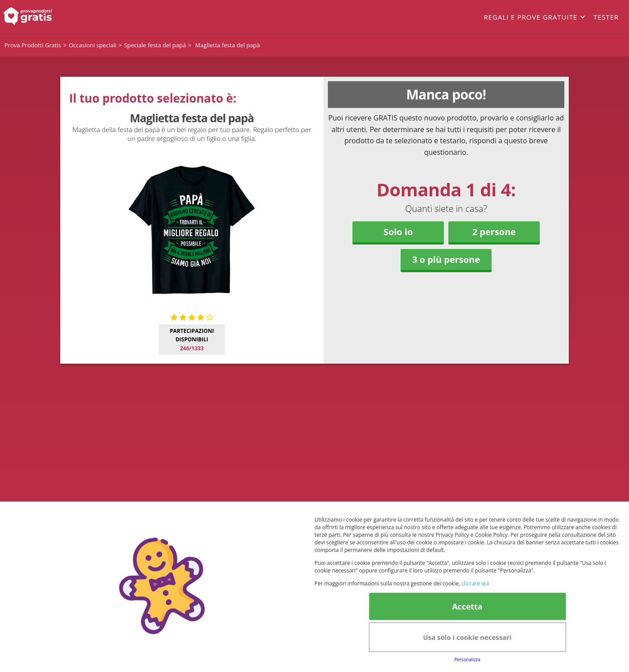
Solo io (398, 232)
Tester (606, 17)
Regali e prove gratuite (530, 17)
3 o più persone (446, 259)
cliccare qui (475, 583)
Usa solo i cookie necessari (467, 637)
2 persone (494, 232)
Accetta (467, 606)
